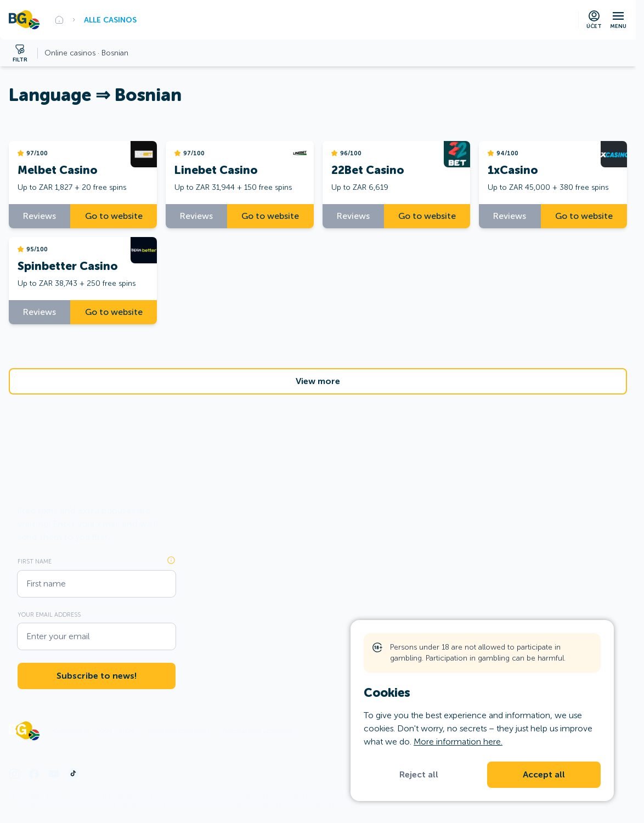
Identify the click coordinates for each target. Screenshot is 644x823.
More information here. (458, 742)
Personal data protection (258, 731)
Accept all (544, 775)
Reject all (419, 775)
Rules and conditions (179, 731)
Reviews (39, 216)
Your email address (49, 615)
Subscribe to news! (97, 676)
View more (318, 381)
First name (35, 561)
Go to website (114, 216)
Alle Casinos (110, 20)
